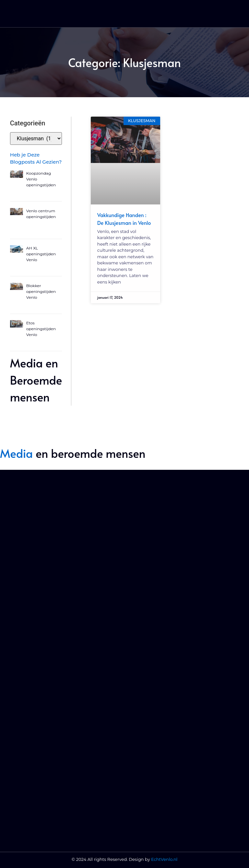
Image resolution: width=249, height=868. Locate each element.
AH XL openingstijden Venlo (41, 254)
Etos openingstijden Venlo (41, 329)
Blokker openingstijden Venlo (41, 291)
